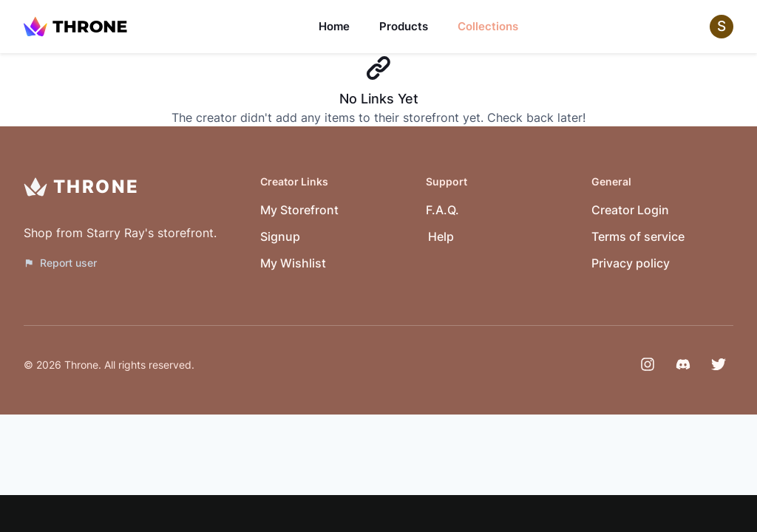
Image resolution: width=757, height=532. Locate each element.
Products (404, 26)
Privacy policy (631, 263)
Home (334, 26)
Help (441, 236)
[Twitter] (719, 364)
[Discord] (683, 364)
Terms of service (638, 236)
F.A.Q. (442, 210)
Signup (280, 236)
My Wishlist (293, 263)
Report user (60, 263)
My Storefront (299, 210)
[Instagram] (648, 364)
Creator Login (630, 210)
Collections (488, 26)
